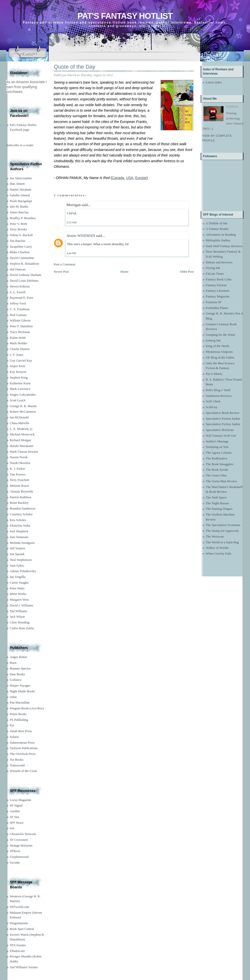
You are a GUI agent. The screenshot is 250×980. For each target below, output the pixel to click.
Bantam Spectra (20, 668)
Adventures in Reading (221, 234)
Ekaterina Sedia (20, 525)
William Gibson (20, 320)
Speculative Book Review (223, 413)
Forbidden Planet (217, 308)
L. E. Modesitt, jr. (21, 429)
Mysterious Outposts (219, 352)
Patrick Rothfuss (20, 497)
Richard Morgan (20, 440)
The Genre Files (216, 475)
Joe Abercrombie (21, 178)
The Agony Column (219, 453)
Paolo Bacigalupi (21, 201)
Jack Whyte (17, 617)
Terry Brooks (18, 229)
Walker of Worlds (217, 548)
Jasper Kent (17, 366)
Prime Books (18, 714)
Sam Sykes (17, 565)
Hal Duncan (17, 269)
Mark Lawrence (20, 389)
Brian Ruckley (19, 503)
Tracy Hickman (20, 332)
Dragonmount (19, 923)
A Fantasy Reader (217, 229)
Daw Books (17, 674)
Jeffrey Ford (18, 303)
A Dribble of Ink (216, 223)
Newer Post (61, 272)
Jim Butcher (18, 241)
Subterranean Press (22, 743)
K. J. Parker (17, 469)
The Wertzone (215, 536)
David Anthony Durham (25, 275)
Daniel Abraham (20, 189)
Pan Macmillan (20, 702)
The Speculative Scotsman (223, 525)
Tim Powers (18, 474)
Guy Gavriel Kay (21, 360)
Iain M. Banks (19, 206)
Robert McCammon (23, 412)
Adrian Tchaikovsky (23, 571)
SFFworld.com (19, 907)
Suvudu (15, 862)
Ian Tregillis (18, 577)
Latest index (214, 82)
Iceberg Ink (213, 340)
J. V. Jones (16, 355)
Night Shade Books (22, 691)
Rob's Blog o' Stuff (218, 390)
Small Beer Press (21, 731)
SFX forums (18, 945)
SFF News (17, 823)
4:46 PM (71, 253)
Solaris (14, 737)
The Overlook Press (23, 754)
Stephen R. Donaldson (24, 264)
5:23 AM (71, 222)
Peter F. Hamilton (21, 326)
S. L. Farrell (18, 292)
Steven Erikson (20, 286)
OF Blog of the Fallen (220, 357)
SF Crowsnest (19, 840)
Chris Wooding (20, 622)
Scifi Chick (213, 401)
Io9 (12, 828)
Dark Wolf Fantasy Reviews (224, 246)
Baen (13, 663)
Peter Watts (17, 588)
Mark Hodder (18, 343)
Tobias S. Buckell (21, 235)
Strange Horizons (21, 845)
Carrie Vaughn (19, 583)
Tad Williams (18, 611)
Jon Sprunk (17, 554)
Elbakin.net (17, 951)
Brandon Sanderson (22, 508)
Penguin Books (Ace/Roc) (27, 708)
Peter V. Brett (18, 224)
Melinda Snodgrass (22, 543)
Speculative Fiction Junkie (223, 419)
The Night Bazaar (217, 503)
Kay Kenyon (18, 372)
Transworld (17, 765)
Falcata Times (215, 274)
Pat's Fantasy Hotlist (125, 16)
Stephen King (19, 377)
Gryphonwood (19, 857)
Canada (118, 178)
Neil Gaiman (18, 315)
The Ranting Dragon (219, 509)
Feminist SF (214, 302)
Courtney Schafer (21, 514)
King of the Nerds (217, 346)
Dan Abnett (17, 184)
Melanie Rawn (19, 486)
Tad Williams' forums (24, 967)
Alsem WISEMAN (81, 236)
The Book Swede (217, 470)
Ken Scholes (18, 520)
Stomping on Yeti (217, 447)
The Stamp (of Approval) (222, 531)
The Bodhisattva (216, 458)
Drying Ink (213, 268)
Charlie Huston (20, 349)
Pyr (12, 725)
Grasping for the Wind (220, 335)
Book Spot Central (22, 929)
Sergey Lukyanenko (23, 394)
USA (130, 178)
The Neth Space (216, 497)
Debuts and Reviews (219, 262)
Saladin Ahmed (20, 195)
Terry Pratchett (19, 480)
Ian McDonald (19, 417)
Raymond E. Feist (21, 298)
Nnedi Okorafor (20, 463)
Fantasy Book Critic (219, 279)
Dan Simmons (19, 537)
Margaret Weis (19, 600)
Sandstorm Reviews (219, 396)
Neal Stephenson (21, 560)
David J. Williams (21, 605)
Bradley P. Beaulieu (23, 218)
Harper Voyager (20, 685)
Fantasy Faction (216, 285)
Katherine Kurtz (20, 383)
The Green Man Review (221, 481)
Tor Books (16, 760)
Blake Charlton (20, 252)
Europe (141, 178)
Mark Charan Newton (24, 452)
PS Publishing (19, 720)
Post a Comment (64, 264)
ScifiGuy (212, 407)
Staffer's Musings (217, 441)
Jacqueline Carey (21, 247)
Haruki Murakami (21, 446)
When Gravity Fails (219, 553)
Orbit (13, 697)
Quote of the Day (74, 67)
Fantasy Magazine (218, 296)
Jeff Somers (17, 548)
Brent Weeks (18, 594)
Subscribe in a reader (20, 145)
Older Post (187, 272)
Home (124, 272)
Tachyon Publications (24, 748)
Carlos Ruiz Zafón (22, 628)
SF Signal (16, 805)
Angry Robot (18, 657)
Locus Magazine (20, 800)
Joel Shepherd (19, 531)
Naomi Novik (19, 457)
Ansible (15, 811)
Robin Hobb (18, 338)
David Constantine (22, 258)
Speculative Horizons (220, 430)
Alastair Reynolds (21, 491)
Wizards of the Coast (23, 771)
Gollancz (16, 680)
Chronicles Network (23, 834)
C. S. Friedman (20, 309)
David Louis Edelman (24, 281)
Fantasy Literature (218, 291)
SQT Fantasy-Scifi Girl (221, 436)
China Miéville (19, 423)
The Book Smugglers (220, 464)
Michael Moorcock (22, 434)
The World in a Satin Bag (222, 542)
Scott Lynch (17, 400)
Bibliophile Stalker (218, 240)
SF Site (14, 817)
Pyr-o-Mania (214, 374)
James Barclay (19, 212)
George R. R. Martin (23, 406)
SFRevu (15, 851)
